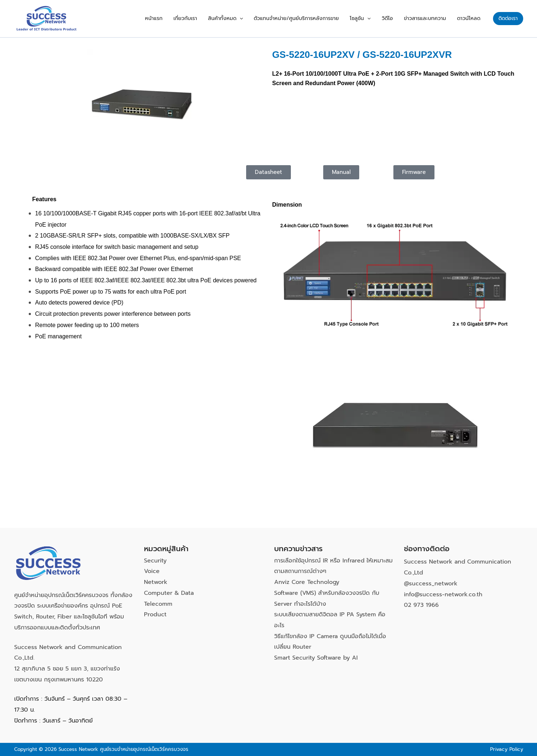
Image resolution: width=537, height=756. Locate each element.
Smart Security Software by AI (316, 658)
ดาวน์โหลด (470, 18)
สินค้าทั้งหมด (245, 19)
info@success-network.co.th (443, 594)
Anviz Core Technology (307, 582)
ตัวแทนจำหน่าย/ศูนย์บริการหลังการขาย (313, 18)
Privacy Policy (506, 749)
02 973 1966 (421, 605)
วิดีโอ (396, 18)
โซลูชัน (373, 19)
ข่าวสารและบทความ (430, 18)
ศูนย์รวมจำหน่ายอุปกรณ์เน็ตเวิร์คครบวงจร (144, 749)
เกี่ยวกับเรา (209, 18)
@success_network (431, 584)
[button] (260, 19)
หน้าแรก (181, 18)
